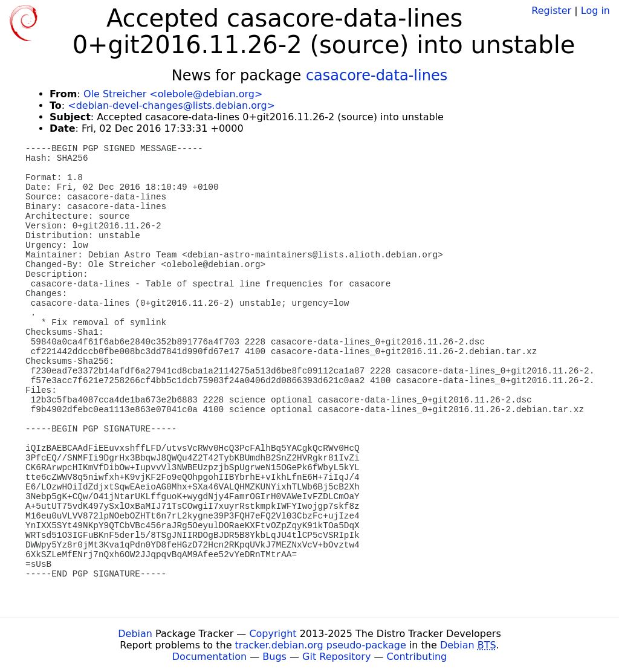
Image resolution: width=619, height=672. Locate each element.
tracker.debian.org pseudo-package (321, 645)
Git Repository (336, 657)
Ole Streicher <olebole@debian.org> (173, 94)
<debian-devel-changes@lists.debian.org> (171, 105)
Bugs (274, 657)
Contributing (417, 657)
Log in (595, 11)
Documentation (209, 657)
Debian (135, 634)
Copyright (273, 634)
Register (551, 11)
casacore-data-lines (377, 76)
